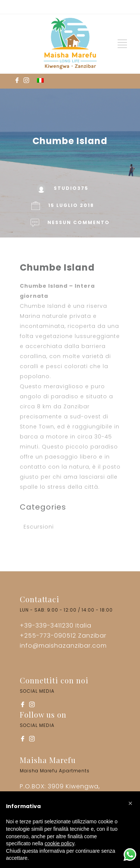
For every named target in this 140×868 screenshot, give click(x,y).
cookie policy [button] (60, 843)
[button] (130, 803)
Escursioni (39, 527)
